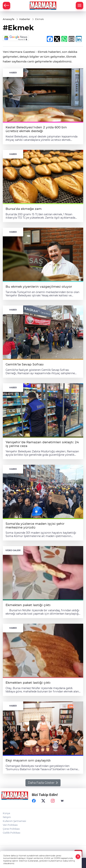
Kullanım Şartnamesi (14, 821)
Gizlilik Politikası (12, 833)
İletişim (7, 817)
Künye (6, 813)
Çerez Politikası (11, 829)
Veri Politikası (10, 825)
